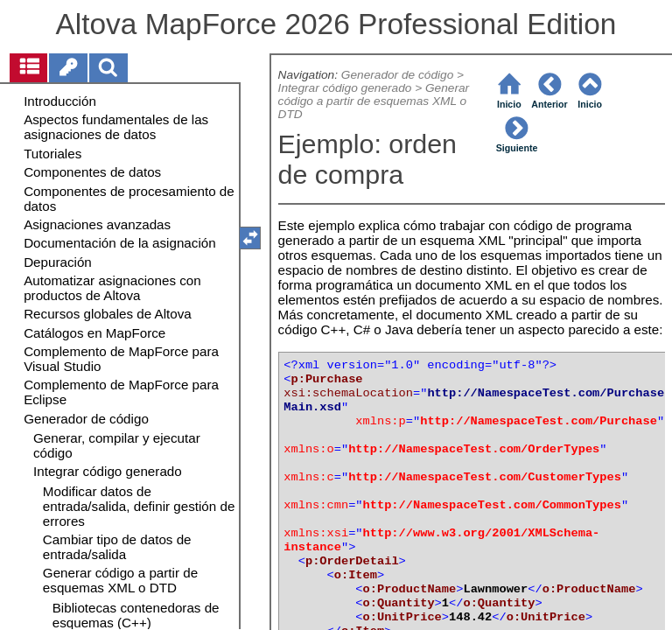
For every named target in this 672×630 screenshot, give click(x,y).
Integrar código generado (345, 88)
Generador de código (397, 75)
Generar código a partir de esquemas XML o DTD (374, 101)
